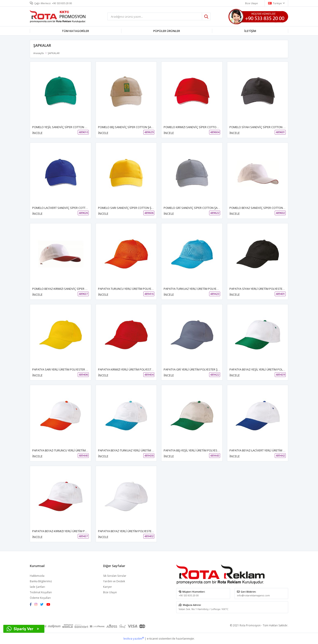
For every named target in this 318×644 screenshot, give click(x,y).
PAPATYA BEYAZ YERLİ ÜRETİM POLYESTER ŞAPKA (130, 531)
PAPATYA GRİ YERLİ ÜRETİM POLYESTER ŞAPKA (194, 369)
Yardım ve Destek (114, 581)
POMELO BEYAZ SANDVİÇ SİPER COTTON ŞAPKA (261, 208)
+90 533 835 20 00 (62, 3)
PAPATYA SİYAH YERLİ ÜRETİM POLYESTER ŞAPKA (261, 289)
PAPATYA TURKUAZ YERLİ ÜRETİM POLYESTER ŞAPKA (198, 289)
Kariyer (108, 587)
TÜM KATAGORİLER (75, 31)
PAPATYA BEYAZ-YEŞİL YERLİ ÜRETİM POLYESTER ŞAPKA (266, 369)
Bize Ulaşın (110, 592)
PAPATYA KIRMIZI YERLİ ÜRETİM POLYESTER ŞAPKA (131, 369)
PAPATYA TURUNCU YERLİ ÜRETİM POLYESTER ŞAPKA (133, 289)
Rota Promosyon (250, 625)
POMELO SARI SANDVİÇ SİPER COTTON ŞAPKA (128, 208)
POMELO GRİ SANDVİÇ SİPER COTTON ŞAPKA (193, 208)
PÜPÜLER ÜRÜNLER (167, 31)
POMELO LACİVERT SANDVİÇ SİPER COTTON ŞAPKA (66, 208)
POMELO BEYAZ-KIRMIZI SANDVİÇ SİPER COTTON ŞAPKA (69, 289)
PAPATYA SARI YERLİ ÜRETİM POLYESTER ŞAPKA (63, 369)
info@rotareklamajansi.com (253, 595)
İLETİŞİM (250, 31)
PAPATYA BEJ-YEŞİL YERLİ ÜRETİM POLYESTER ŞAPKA (198, 450)
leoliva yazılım (134, 638)
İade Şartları (37, 587)
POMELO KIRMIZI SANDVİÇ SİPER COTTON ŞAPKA (196, 127)
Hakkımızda (37, 576)
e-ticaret (152, 638)
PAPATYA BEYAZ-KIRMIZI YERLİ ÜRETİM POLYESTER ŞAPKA (70, 531)
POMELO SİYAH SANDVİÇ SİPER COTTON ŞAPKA (261, 127)
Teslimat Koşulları (41, 592)
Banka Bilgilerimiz (41, 581)
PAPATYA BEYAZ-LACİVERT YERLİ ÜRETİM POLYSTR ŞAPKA (267, 450)
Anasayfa (39, 53)
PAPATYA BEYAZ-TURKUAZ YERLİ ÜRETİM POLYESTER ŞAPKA (137, 450)
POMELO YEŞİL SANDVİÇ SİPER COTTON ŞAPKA (63, 127)
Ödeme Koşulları (40, 598)
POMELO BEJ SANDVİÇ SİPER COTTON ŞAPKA (127, 127)
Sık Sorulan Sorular (115, 576)
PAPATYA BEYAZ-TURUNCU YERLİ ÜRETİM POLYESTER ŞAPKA (71, 450)
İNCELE (37, 133)
